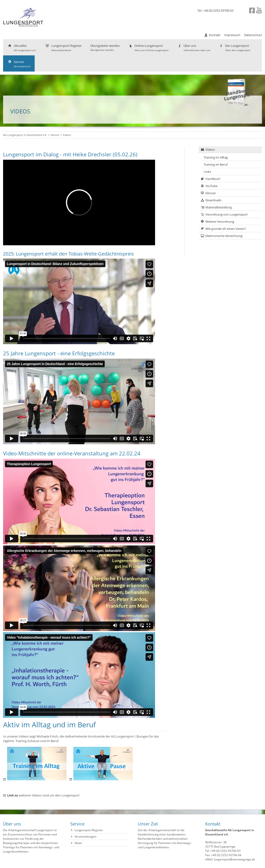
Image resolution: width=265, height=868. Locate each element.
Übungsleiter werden (105, 48)
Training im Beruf (216, 164)
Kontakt (215, 35)
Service (19, 64)
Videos (210, 149)
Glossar (211, 193)
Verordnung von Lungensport (227, 214)
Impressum (232, 35)
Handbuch (213, 179)
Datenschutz (253, 35)
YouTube (211, 186)
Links (207, 172)
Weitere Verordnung (220, 222)
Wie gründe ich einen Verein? (226, 229)
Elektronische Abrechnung (224, 236)
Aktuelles (22, 48)
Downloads (213, 200)
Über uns (194, 48)
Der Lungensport (235, 48)
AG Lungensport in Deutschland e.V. (25, 135)
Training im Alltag (216, 157)
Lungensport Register (63, 48)
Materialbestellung (219, 207)
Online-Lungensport (148, 48)
